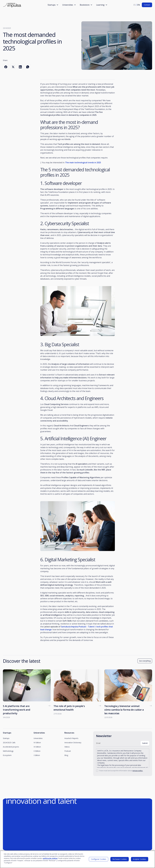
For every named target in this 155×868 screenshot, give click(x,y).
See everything (145, 661)
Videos (67, 747)
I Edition (37, 755)
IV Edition (37, 743)
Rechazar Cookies (120, 860)
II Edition (37, 751)
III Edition (37, 747)
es (135, 5)
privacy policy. (138, 771)
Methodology (8, 751)
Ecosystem (7, 755)
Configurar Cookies (99, 860)
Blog (66, 755)
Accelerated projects (11, 747)
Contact (147, 5)
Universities (38, 738)
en (139, 5)
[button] (53, 5)
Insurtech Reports (71, 738)
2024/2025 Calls (9, 743)
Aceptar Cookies (140, 860)
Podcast (68, 751)
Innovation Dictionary (73, 743)
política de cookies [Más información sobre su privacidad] (50, 859)
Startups (6, 738)
